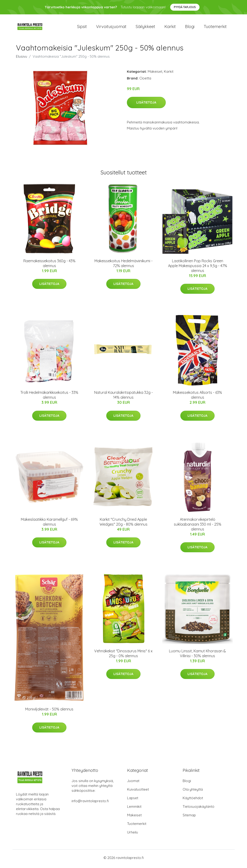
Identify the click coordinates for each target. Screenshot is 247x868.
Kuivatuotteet (138, 792)
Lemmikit (134, 809)
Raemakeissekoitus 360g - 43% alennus (49, 266)
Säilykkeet (145, 28)
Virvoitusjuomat (111, 28)
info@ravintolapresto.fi (90, 803)
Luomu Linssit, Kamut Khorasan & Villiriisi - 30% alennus (197, 656)
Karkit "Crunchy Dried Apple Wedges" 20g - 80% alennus (123, 524)
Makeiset (155, 74)
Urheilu (133, 835)
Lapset (133, 800)
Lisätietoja (146, 105)
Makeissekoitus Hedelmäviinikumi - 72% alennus (123, 266)
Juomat (133, 783)
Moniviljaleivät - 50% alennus (49, 712)
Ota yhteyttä (193, 792)
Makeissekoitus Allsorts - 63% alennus (197, 397)
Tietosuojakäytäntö (199, 809)
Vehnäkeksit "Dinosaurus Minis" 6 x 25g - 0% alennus (123, 656)
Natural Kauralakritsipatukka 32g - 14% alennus (123, 397)
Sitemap (189, 817)
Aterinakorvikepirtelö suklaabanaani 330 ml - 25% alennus (198, 527)
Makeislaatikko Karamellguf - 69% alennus (49, 524)
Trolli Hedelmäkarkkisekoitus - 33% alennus (49, 397)
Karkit (170, 28)
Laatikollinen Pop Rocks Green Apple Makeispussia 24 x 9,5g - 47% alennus (198, 268)
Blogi (190, 28)
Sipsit (82, 28)
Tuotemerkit (215, 28)
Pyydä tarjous (185, 7)
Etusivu (22, 59)
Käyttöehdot (193, 800)
